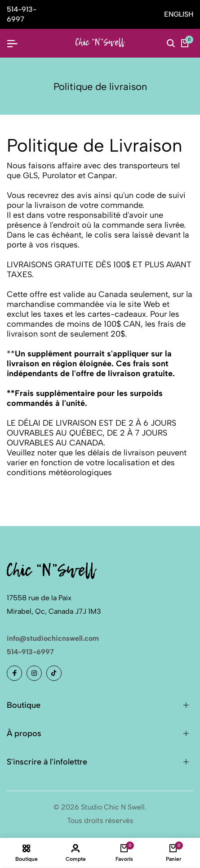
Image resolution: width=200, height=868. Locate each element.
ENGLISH (179, 14)
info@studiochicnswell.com (53, 638)
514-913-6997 (30, 652)
